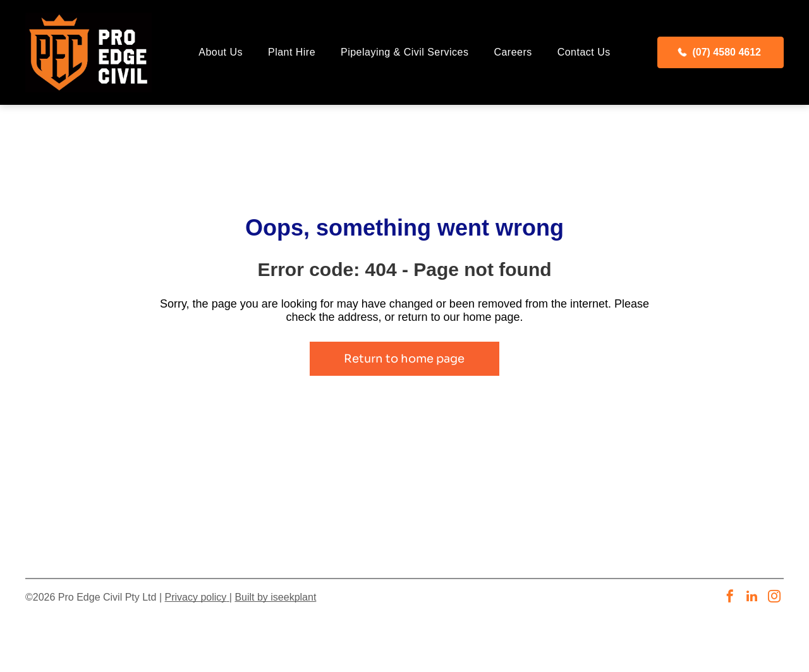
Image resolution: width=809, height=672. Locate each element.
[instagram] (774, 598)
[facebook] (730, 598)
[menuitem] (221, 52)
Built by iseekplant (275, 597)
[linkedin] (752, 598)
